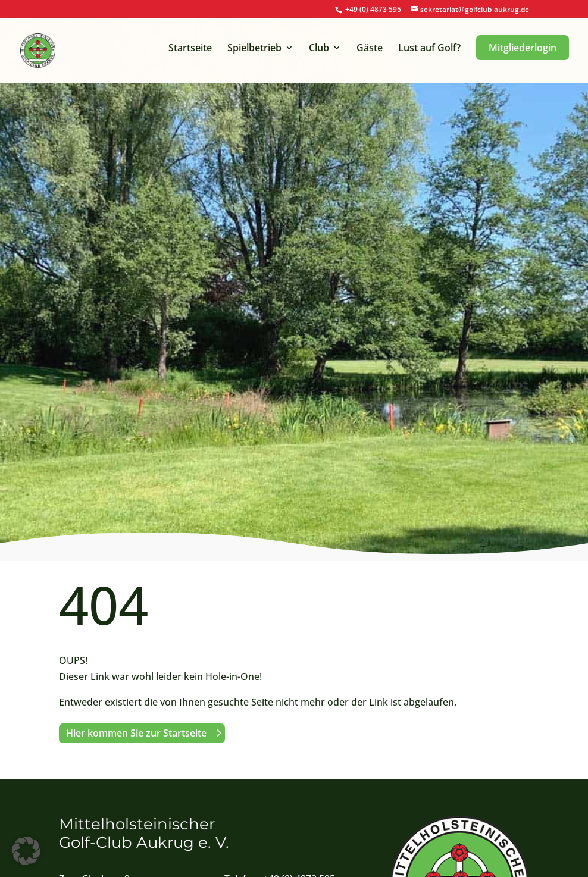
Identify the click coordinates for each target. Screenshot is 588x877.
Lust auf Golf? (429, 49)
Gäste (370, 49)
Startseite (190, 49)
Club (319, 49)
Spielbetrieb (254, 49)
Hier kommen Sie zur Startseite (136, 733)
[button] (26, 851)
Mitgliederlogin (523, 48)
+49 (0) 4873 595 (373, 9)
